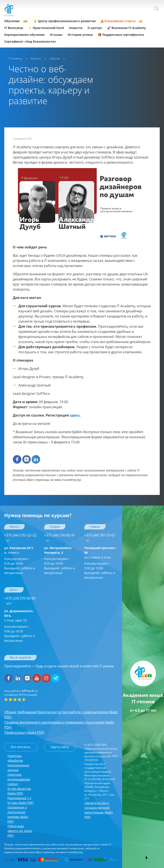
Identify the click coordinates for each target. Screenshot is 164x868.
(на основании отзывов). (21, 693)
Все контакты (21, 747)
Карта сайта (60, 747)
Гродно (55, 527)
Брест (14, 590)
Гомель (95, 527)
